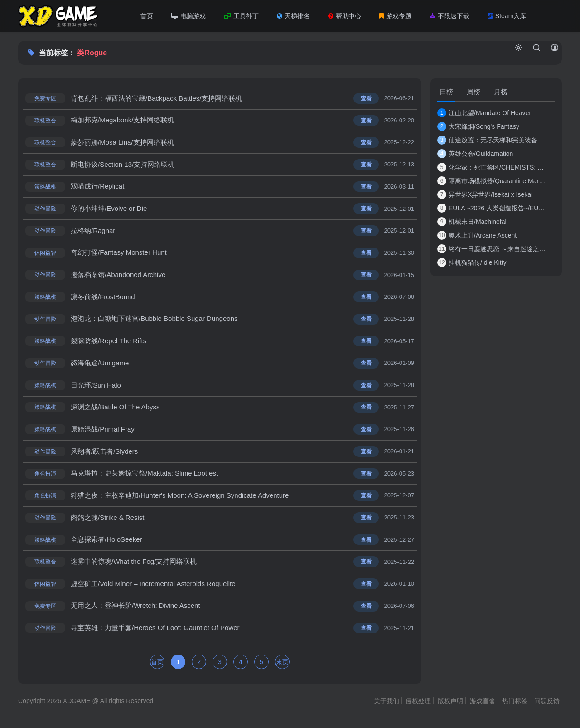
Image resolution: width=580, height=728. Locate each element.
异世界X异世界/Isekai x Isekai (485, 194)
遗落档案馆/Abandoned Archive (118, 276)
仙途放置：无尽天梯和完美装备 (487, 140)
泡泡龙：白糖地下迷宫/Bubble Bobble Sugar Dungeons (154, 320)
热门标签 (515, 704)
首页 (147, 16)
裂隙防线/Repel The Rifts (109, 342)
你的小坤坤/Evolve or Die (109, 209)
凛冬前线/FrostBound (103, 298)
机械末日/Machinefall (473, 222)
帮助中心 (345, 16)
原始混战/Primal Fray (103, 431)
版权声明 (450, 704)
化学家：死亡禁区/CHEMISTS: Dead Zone (492, 167)
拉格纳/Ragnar (93, 231)
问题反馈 (547, 704)
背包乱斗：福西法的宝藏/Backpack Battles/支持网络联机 (156, 98)
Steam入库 (507, 16)
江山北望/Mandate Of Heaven (485, 113)
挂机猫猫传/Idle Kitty (472, 262)
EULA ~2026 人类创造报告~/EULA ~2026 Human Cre (492, 208)
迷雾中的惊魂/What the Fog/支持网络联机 (134, 565)
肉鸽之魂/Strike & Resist (108, 520)
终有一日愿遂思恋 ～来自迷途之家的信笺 (492, 249)
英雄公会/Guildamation (475, 154)
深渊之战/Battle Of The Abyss (115, 409)
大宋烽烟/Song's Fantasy (478, 126)
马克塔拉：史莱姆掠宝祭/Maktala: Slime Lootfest (144, 476)
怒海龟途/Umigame (100, 365)
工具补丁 (241, 16)
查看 (366, 98)
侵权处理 (418, 704)
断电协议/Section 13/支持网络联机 (123, 165)
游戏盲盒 (483, 704)
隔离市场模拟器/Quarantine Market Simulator (492, 181)
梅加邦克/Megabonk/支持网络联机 (122, 120)
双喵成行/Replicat (97, 187)
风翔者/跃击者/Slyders (104, 454)
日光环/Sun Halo (96, 387)
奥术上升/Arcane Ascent (477, 235)
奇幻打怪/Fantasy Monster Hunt (119, 254)
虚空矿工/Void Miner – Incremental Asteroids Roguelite (153, 587)
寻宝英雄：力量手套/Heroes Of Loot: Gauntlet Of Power (155, 631)
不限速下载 (449, 16)
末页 (282, 665)
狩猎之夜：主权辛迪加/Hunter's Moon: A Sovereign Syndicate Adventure (180, 498)
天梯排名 (293, 16)
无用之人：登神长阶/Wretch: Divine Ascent (135, 609)
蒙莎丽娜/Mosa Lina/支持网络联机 (122, 143)
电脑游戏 (188, 16)
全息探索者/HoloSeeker (106, 542)
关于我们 (387, 704)
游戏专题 (395, 16)
